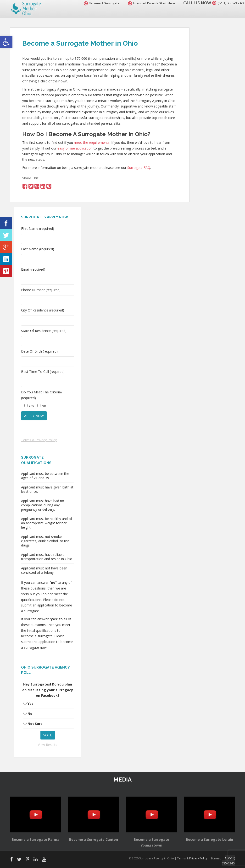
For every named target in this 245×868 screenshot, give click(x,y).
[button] (6, 42)
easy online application (75, 148)
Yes (31, 704)
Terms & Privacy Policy (39, 440)
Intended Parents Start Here (149, 3)
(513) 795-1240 (229, 3)
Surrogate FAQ (139, 168)
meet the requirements (92, 142)
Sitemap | (218, 858)
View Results (47, 745)
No (30, 714)
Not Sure (35, 724)
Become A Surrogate (99, 3)
